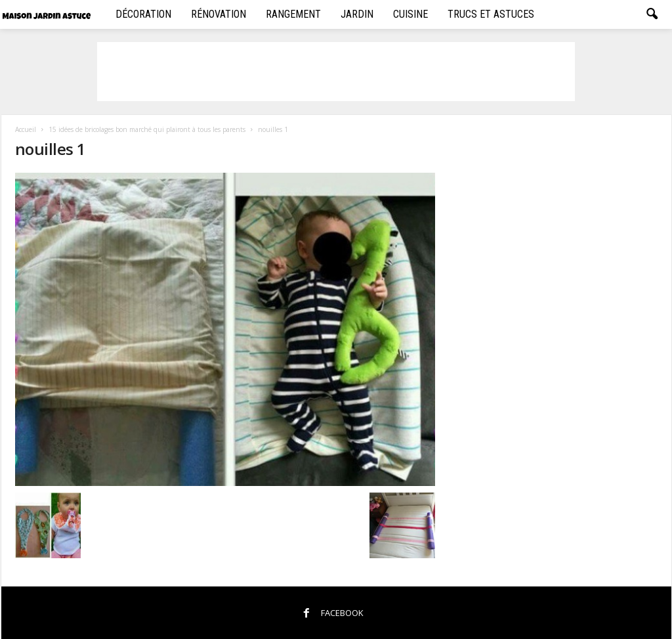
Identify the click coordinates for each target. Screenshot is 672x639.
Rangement (293, 14)
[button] (652, 14)
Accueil (26, 129)
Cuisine (410, 14)
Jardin (357, 14)
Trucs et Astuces (491, 14)
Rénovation (219, 14)
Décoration (143, 14)
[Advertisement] (336, 72)
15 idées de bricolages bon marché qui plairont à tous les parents (147, 129)
